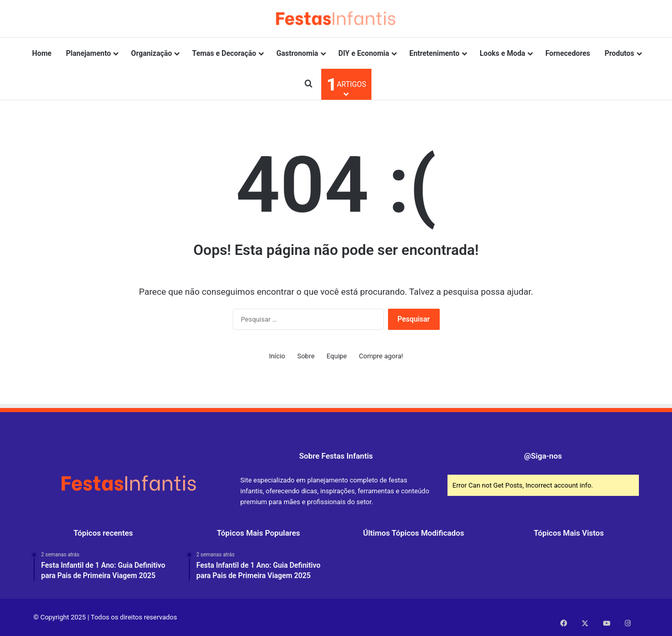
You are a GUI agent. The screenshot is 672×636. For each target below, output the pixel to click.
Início (277, 356)
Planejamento (89, 53)
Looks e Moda (502, 53)
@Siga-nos (543, 456)
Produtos (619, 53)
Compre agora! (381, 356)
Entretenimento (434, 53)
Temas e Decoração (224, 53)
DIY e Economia (364, 53)
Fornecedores (568, 53)
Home (42, 53)
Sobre (306, 356)
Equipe (337, 356)
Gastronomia (297, 53)
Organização (151, 53)
